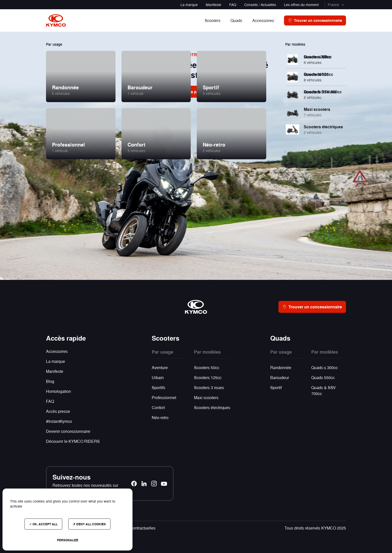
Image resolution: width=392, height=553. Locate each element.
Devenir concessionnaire (68, 431)
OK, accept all (43, 524)
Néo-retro (160, 417)
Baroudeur (280, 377)
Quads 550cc (323, 377)
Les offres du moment (301, 4)
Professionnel (164, 397)
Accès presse (58, 411)
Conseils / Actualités (260, 4)
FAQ (233, 4)
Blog (50, 381)
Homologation (58, 391)
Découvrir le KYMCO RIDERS (73, 441)
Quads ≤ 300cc (325, 367)
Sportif (276, 387)
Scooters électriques (212, 407)
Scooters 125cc (208, 377)
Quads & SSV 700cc (323, 390)
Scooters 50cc (207, 367)
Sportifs (158, 387)
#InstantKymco (59, 421)
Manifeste (213, 4)
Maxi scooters (206, 397)
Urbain (158, 377)
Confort (158, 407)
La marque (189, 4)
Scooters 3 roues (209, 387)
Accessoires (57, 351)
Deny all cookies (89, 524)
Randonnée (281, 367)
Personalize (68, 540)
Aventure (160, 367)
